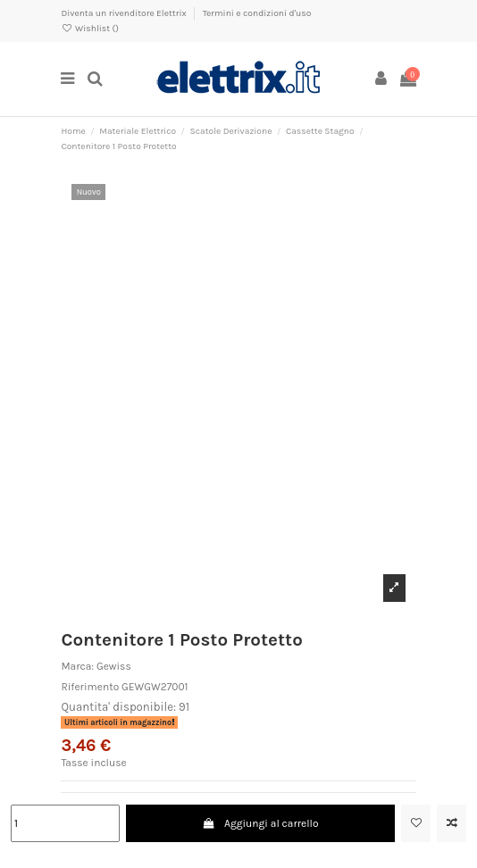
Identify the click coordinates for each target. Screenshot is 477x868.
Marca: (77, 666)
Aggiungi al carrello (261, 823)
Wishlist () (89, 29)
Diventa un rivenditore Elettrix (125, 13)
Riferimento (90, 687)
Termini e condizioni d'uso (257, 13)
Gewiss (114, 666)
